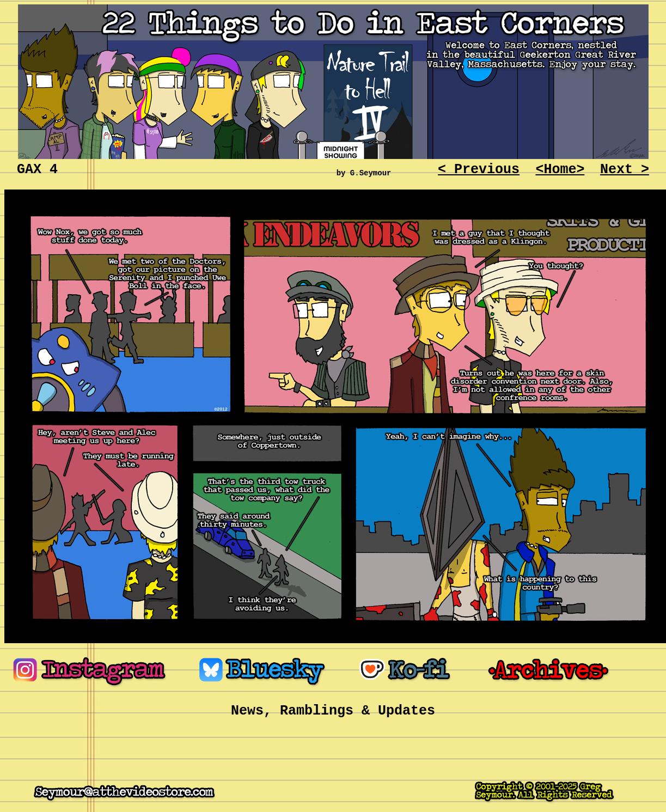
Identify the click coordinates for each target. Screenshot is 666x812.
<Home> (560, 170)
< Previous (479, 170)
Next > (625, 170)
